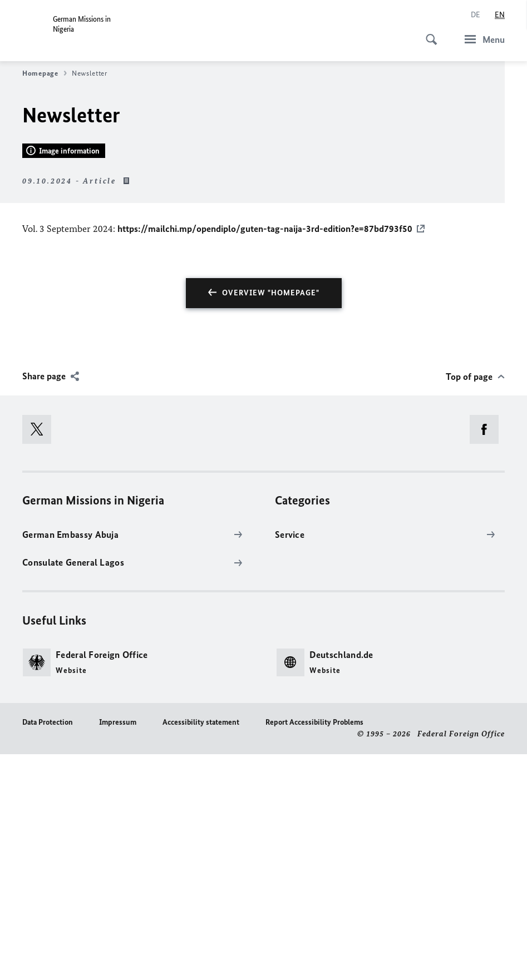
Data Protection (48, 947)
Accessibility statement (201, 947)
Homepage (45, 73)
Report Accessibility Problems (314, 947)
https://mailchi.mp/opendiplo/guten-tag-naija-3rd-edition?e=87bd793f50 (265, 454)
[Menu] (481, 39)
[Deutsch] (476, 15)
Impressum (118, 947)
